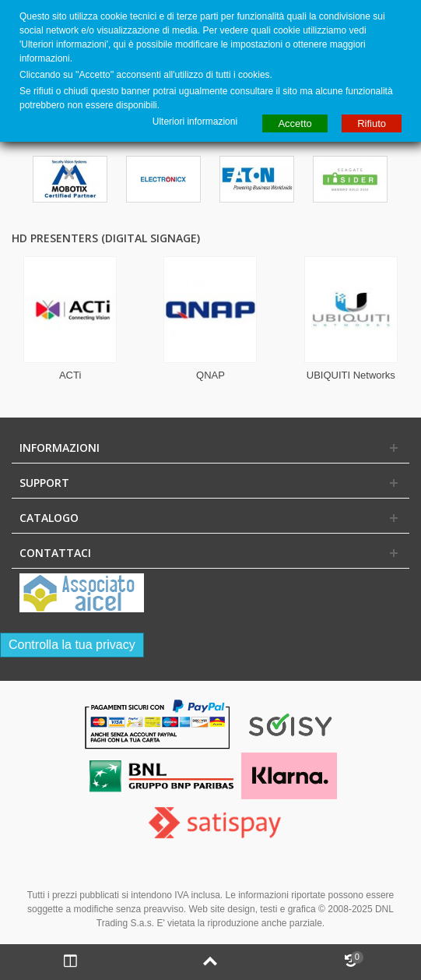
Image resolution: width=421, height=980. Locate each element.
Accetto (295, 123)
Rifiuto (372, 123)
